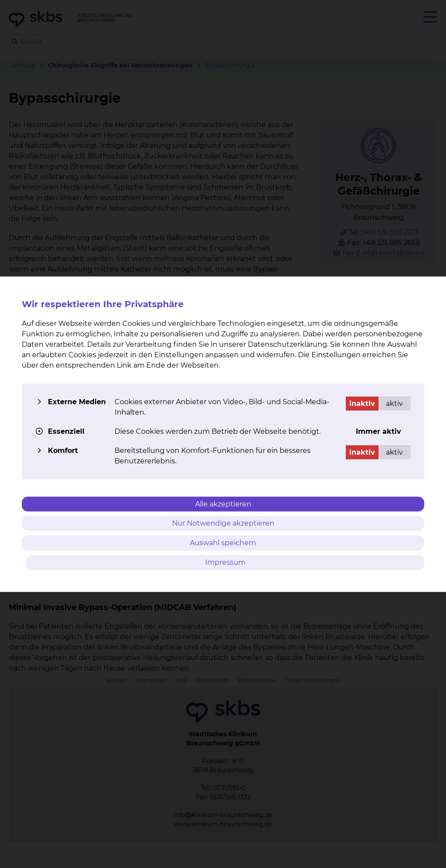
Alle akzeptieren (223, 504)
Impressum (225, 562)
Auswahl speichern (223, 543)
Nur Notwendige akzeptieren (223, 523)
